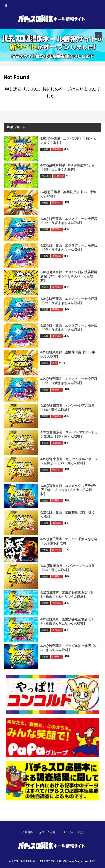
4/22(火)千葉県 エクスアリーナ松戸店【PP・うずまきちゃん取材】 (69, 381)
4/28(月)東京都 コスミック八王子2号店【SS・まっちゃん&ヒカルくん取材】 (68, 490)
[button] (52, 45)
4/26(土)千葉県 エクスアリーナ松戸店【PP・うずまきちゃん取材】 (69, 221)
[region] (52, 45)
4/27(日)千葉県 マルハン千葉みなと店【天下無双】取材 (69, 541)
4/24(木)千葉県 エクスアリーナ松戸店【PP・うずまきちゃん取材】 (69, 301)
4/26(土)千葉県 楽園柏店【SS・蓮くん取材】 (68, 514)
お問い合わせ (47, 832)
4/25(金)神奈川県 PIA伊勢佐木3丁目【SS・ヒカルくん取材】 (68, 167)
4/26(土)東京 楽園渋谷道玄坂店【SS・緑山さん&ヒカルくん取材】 (67, 621)
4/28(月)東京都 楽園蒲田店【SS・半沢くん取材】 (68, 354)
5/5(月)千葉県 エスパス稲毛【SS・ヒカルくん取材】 (68, 141)
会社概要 (27, 832)
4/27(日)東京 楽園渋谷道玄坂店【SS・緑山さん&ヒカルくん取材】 (67, 595)
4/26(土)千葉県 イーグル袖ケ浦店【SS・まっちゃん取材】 (68, 648)
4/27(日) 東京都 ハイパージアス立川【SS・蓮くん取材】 (68, 568)
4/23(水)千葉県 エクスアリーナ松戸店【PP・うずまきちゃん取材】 (69, 328)
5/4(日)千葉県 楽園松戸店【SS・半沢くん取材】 (68, 194)
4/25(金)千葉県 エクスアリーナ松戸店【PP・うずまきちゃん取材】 (69, 247)
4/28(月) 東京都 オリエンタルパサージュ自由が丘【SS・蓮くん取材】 (69, 461)
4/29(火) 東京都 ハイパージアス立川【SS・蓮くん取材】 (68, 408)
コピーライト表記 (72, 832)
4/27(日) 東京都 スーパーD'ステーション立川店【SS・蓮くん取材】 (69, 434)
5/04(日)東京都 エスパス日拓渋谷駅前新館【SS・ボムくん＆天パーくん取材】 (69, 276)
